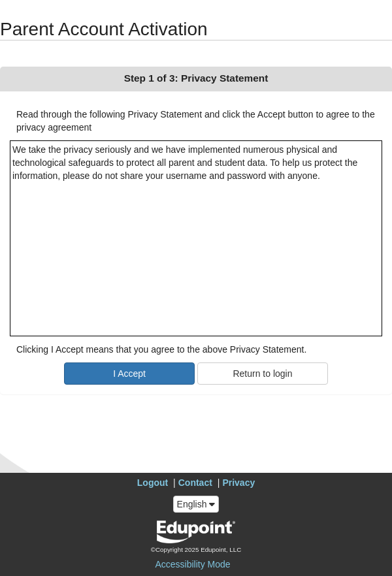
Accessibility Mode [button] (192, 564)
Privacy (238, 483)
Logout (153, 483)
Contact (195, 483)
